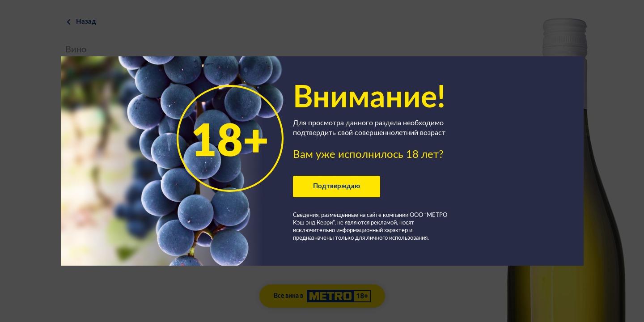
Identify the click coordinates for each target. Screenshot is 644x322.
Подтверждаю (337, 186)
